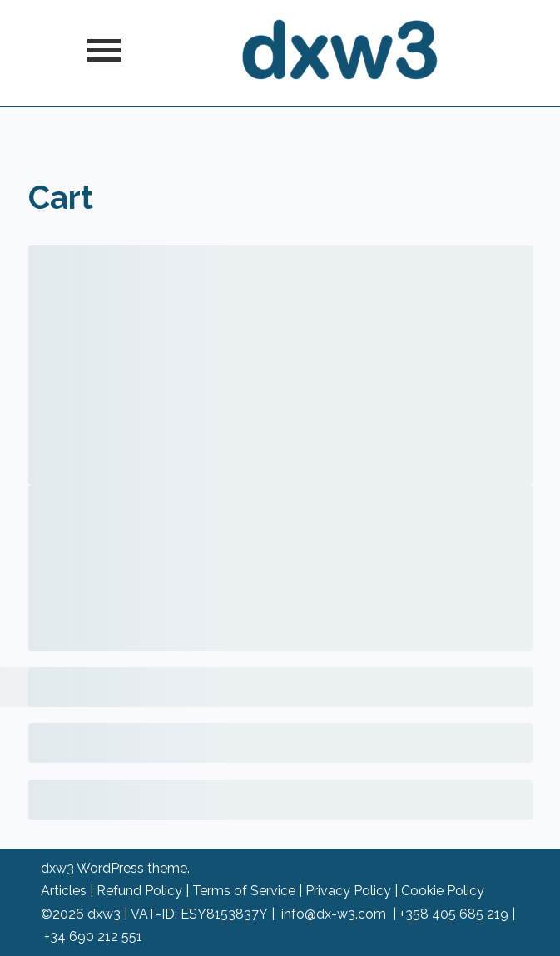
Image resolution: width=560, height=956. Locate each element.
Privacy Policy (348, 891)
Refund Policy (139, 891)
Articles (64, 891)
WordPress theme (132, 868)
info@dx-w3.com (334, 914)
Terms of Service (244, 891)
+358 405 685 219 (454, 914)
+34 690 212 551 (93, 936)
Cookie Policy (443, 891)
